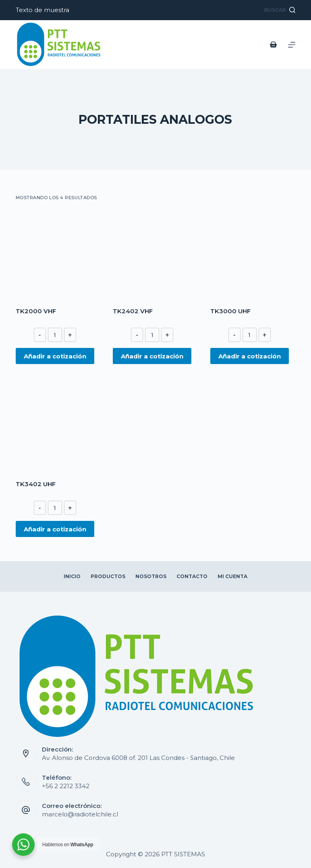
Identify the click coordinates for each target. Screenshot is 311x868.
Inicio (72, 576)
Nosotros (151, 576)
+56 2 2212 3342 (66, 786)
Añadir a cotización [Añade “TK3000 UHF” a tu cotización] (250, 356)
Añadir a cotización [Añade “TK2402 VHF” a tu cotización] (152, 356)
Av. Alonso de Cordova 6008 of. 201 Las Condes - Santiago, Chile (138, 758)
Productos (108, 576)
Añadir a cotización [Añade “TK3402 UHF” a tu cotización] (55, 529)
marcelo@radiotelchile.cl (80, 814)
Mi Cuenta (232, 576)
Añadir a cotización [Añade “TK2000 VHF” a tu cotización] (55, 356)
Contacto (192, 576)
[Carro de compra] (275, 45)
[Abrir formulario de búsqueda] (280, 10)
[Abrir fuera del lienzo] (292, 45)
